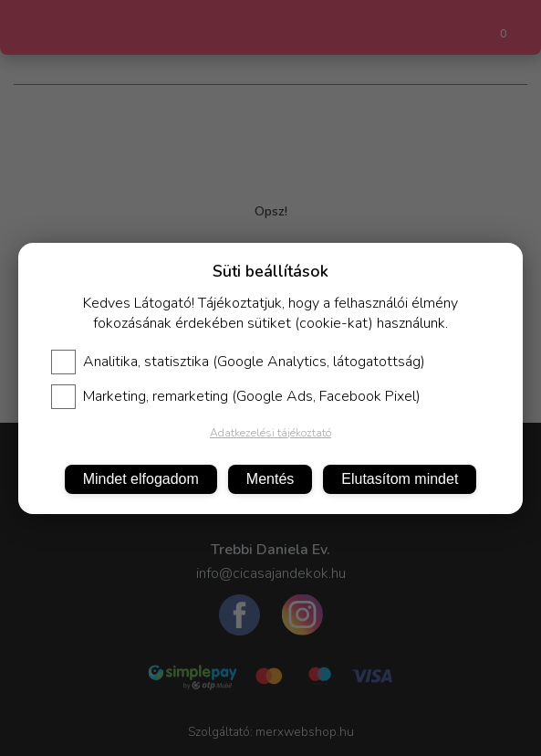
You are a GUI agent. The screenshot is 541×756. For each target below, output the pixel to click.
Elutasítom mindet (400, 479)
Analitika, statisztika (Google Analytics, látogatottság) (238, 362)
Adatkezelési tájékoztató (270, 433)
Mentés (270, 479)
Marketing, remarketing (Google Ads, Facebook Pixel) (236, 396)
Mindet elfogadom (141, 479)
